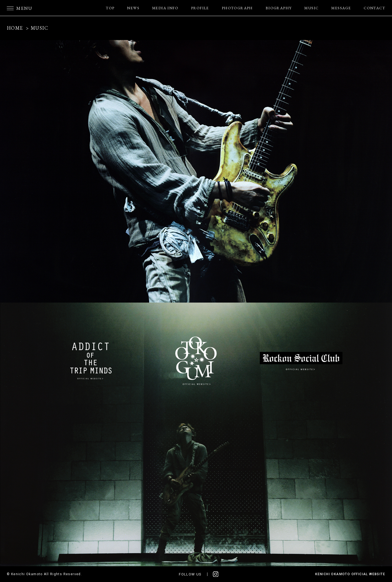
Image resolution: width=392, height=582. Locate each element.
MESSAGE (341, 8)
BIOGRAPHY (279, 8)
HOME (15, 28)
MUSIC (311, 8)
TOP (110, 8)
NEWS (133, 8)
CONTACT (374, 8)
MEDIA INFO (165, 8)
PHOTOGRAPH (237, 8)
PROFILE (200, 8)
